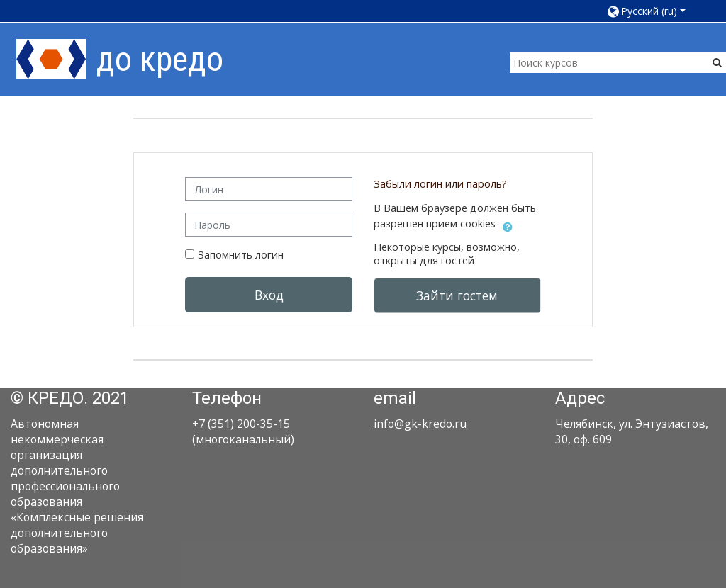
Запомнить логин (241, 255)
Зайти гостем (457, 295)
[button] (651, 11)
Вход (269, 295)
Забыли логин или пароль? (440, 184)
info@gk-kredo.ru (420, 424)
